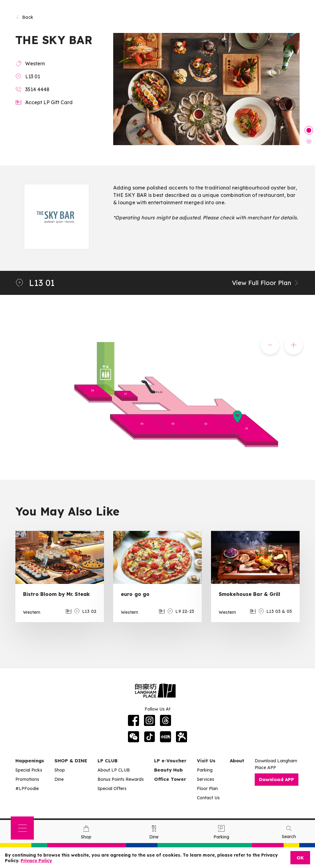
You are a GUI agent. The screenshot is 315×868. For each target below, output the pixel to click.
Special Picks (29, 770)
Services (205, 779)
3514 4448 (37, 89)
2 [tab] (309, 141)
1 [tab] (309, 130)
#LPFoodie (27, 789)
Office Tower (170, 779)
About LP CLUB (114, 770)
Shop (60, 770)
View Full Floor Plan (266, 283)
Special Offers (112, 789)
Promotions (27, 779)
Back (24, 17)
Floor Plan (207, 789)
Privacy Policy (36, 861)
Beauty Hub (168, 770)
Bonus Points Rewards (121, 779)
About (237, 761)
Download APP (277, 779)
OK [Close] (300, 858)
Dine (59, 779)
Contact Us (208, 798)
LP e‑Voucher (170, 761)
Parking (205, 770)
